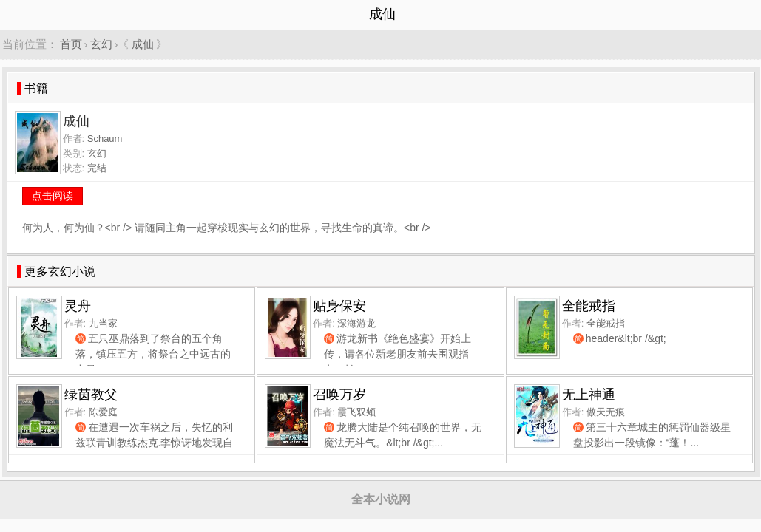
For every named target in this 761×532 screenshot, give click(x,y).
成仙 (143, 44)
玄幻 (101, 44)
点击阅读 (53, 196)
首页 (71, 44)
